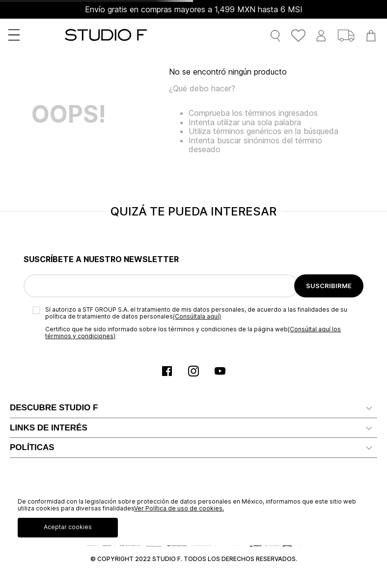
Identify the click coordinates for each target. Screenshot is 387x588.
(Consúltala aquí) (197, 316)
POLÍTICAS (32, 447)
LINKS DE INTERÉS (49, 428)
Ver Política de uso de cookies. (179, 508)
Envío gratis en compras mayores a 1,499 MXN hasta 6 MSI (194, 9)
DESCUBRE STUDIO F (54, 408)
